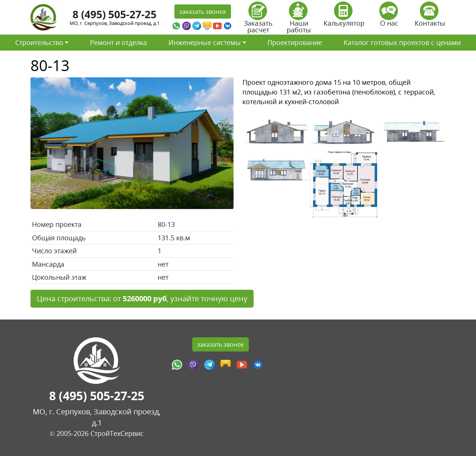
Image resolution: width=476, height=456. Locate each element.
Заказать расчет (258, 20)
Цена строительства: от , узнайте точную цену (142, 298)
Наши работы (299, 20)
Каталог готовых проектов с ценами (402, 42)
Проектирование (295, 42)
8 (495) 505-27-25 (115, 14)
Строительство (39, 42)
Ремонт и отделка (118, 42)
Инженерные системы (205, 42)
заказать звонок (203, 12)
